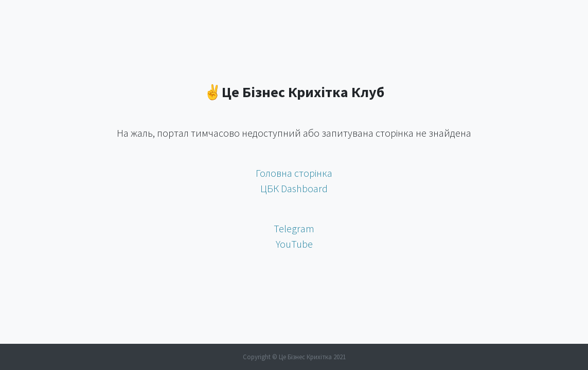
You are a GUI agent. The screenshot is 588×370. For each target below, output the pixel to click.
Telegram (294, 228)
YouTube (294, 244)
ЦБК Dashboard (294, 188)
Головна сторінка (294, 173)
